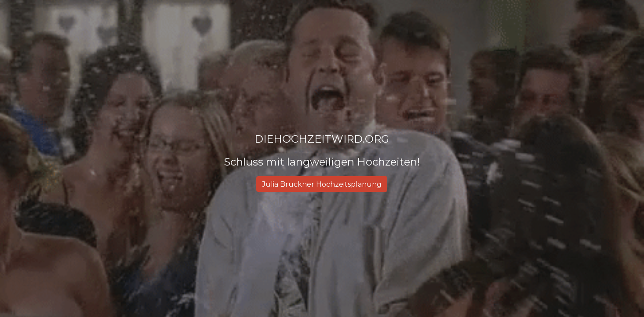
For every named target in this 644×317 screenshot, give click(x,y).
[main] (322, 151)
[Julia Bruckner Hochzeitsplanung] (322, 184)
